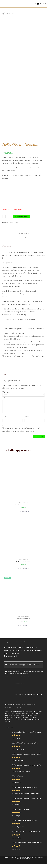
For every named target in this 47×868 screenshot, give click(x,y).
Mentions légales (39, 858)
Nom (5, 417)
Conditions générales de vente (10, 858)
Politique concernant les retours (26, 858)
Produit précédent (10, 14)
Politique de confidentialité (23, 859)
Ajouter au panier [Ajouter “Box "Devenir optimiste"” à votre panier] (23, 625)
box (19, 617)
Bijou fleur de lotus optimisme (23, 505)
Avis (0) (23, 238)
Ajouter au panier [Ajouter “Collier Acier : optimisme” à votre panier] (23, 569)
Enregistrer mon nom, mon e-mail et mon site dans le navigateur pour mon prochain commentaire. (22, 430)
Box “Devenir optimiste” (23, 619)
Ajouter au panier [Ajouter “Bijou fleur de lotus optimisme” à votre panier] (23, 512)
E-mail (28, 417)
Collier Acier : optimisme (23, 562)
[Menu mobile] (43, 4)
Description (23, 234)
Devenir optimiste (14, 223)
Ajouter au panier (22, 216)
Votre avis (7, 398)
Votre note (7, 392)
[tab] (24, 234)
